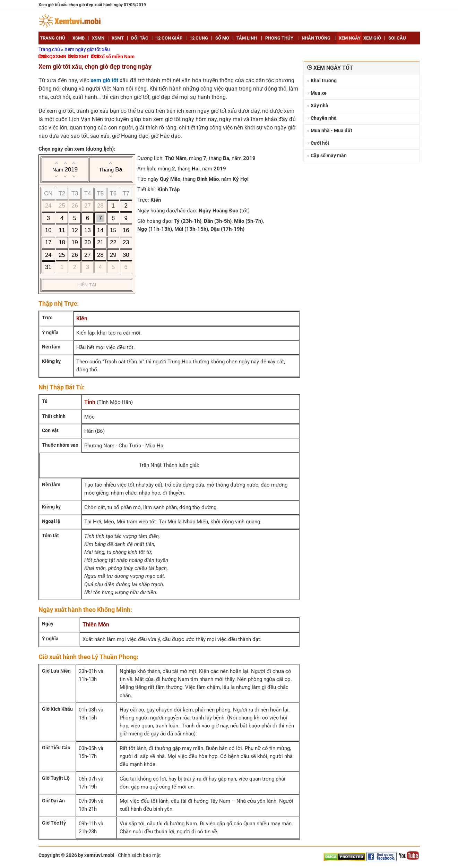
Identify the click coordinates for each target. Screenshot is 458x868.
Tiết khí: (147, 189)
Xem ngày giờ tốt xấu (87, 49)
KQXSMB (56, 57)
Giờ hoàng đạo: (155, 221)
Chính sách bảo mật (139, 855)
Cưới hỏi (320, 143)
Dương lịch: (150, 158)
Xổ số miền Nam (117, 57)
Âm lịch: (147, 169)
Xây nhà (319, 106)
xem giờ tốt (104, 80)
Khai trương (324, 81)
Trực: (143, 200)
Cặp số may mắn (329, 155)
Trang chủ (50, 49)
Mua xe (319, 93)
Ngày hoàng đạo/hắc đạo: (167, 211)
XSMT (82, 57)
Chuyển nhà (324, 118)
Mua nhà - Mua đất (331, 130)
